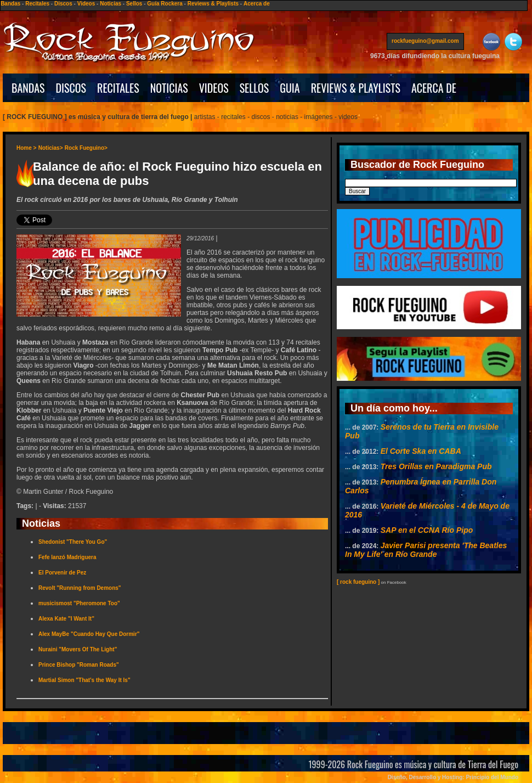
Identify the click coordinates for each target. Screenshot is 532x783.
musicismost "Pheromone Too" (79, 603)
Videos (86, 4)
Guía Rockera (165, 4)
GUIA (290, 88)
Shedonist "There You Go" (73, 542)
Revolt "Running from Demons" (80, 588)
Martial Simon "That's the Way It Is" (84, 680)
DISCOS (71, 88)
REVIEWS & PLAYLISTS (356, 88)
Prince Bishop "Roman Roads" (79, 665)
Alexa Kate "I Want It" (66, 619)
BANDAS (28, 88)
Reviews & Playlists (213, 4)
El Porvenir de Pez (62, 573)
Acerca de (257, 4)
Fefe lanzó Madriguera (67, 557)
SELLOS (254, 88)
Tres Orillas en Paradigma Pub (436, 466)
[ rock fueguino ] (358, 582)
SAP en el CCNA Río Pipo (427, 530)
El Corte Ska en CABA (421, 451)
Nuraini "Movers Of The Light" (78, 649)
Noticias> (51, 148)
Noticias (111, 4)
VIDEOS (214, 88)
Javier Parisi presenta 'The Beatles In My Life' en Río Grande (426, 550)
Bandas (10, 4)
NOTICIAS (169, 88)
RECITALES (118, 88)
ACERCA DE (434, 88)
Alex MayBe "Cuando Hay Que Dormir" (89, 634)
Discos (63, 4)
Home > (26, 148)
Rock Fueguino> (86, 148)
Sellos (134, 4)
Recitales (37, 4)
